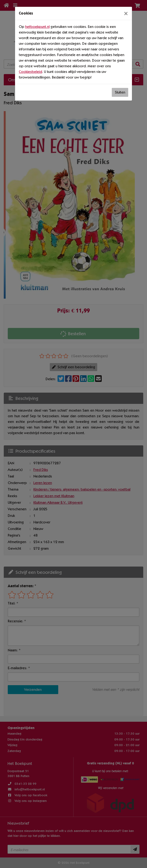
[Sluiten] (126, 13)
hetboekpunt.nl (37, 27)
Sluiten (120, 92)
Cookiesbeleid (30, 72)
